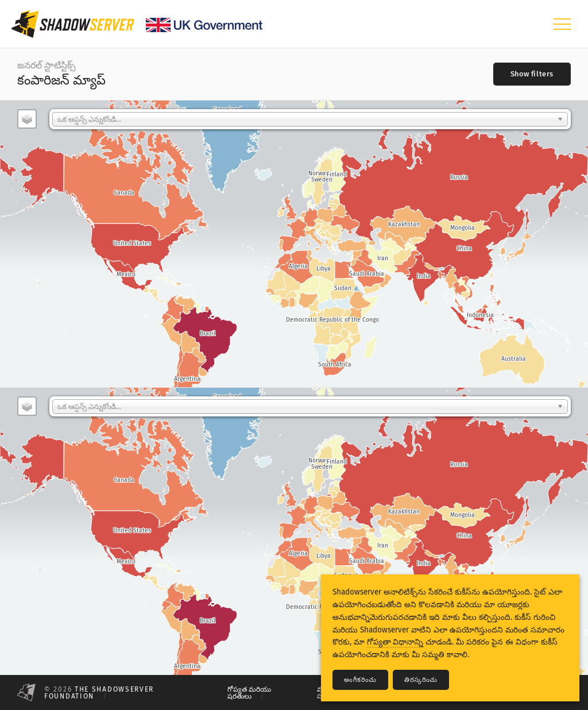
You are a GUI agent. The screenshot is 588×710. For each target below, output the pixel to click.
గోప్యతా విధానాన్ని (395, 642)
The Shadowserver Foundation (99, 693)
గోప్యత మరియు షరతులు (249, 693)
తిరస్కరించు (421, 680)
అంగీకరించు (360, 680)
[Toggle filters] (532, 74)
